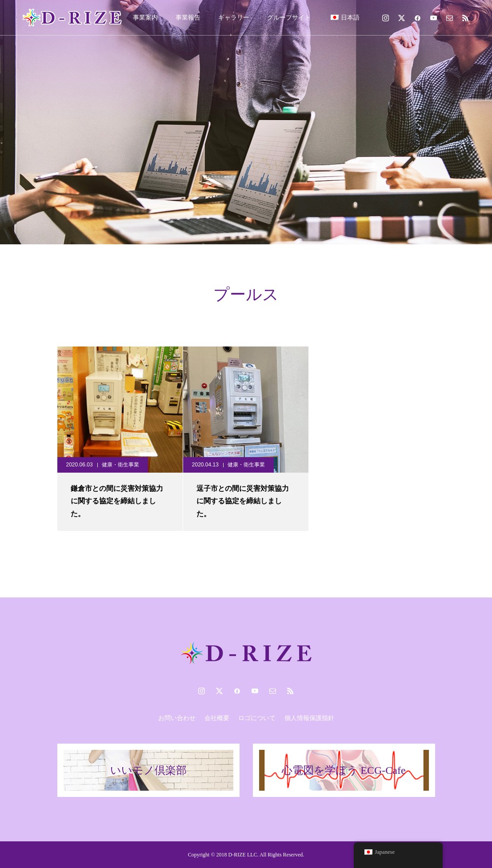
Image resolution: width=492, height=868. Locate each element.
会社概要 (217, 718)
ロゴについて (257, 718)
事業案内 (145, 18)
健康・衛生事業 (120, 465)
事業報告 (188, 18)
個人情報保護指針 (309, 718)
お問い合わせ (177, 718)
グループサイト (289, 18)
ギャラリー (234, 18)
